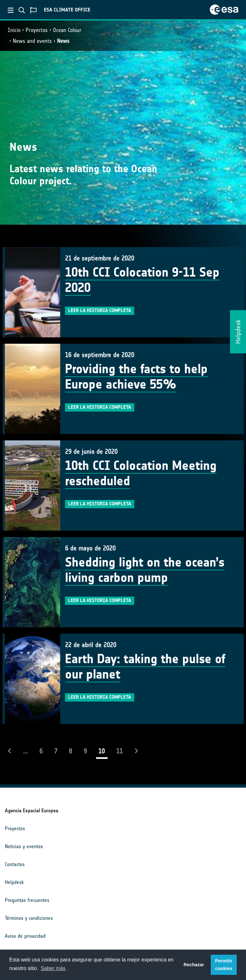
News (63, 41)
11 (119, 751)
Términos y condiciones (29, 918)
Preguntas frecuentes (27, 900)
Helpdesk (14, 882)
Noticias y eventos (24, 846)
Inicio (14, 30)
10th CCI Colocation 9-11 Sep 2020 (142, 280)
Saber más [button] (53, 968)
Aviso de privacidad (25, 936)
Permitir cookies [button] (224, 965)
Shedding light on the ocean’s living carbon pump (145, 570)
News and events (32, 41)
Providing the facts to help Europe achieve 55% (136, 377)
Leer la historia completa (100, 310)
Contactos (15, 864)
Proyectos (37, 30)
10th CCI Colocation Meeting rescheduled (141, 473)
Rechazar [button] (194, 965)
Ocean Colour (67, 30)
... (25, 751)
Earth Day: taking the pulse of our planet (145, 667)
